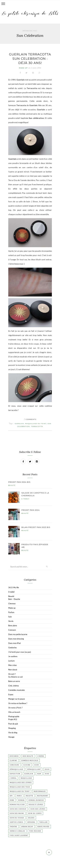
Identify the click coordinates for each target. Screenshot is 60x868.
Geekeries (12, 648)
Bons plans (13, 626)
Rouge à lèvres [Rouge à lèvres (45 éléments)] (36, 805)
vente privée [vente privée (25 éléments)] (43, 827)
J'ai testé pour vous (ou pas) (20, 652)
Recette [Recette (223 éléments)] (29, 796)
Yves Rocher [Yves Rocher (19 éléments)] (35, 831)
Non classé (13, 670)
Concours (12, 630)
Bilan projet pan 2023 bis (36, 527)
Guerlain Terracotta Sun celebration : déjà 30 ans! (30, 59)
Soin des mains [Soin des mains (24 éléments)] (17, 813)
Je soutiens (13, 656)
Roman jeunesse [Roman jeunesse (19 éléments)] (36, 800)
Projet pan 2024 (30, 510)
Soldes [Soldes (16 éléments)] (31, 818)
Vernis (11, 621)
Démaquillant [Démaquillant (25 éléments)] (34, 769)
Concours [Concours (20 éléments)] (14, 765)
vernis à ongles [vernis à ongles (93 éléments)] (17, 831)
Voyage (11, 737)
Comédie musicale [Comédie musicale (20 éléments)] (30, 760)
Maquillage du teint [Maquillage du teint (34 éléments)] (20, 791)
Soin (10, 617)
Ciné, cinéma (13, 686)
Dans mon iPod (14, 643)
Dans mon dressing (16, 639)
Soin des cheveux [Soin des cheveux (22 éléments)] (18, 809)
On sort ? (12, 674)
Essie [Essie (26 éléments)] (47, 769)
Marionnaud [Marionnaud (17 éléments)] (40, 791)
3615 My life (14, 587)
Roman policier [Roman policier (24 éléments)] (17, 805)
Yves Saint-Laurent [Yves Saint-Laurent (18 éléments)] (19, 835)
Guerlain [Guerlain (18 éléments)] (29, 774)
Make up (23, 68)
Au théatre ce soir (16, 677)
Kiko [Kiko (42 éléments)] (47, 774)
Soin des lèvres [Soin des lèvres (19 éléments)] (38, 809)
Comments (30, 419)
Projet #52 (13, 719)
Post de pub (13, 724)
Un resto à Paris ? (15, 708)
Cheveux (12, 603)
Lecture (11, 661)
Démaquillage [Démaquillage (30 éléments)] (16, 769)
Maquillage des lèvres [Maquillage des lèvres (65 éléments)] (21, 783)
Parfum (11, 612)
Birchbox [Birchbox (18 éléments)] (14, 756)
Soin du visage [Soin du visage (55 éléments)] (17, 818)
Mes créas (12, 665)
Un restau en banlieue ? (18, 703)
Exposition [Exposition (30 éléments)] (15, 774)
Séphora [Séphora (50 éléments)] (31, 822)
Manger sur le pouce (17, 699)
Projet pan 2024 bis (19, 482)
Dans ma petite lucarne (18, 634)
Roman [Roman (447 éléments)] (21, 800)
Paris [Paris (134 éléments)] (19, 796)
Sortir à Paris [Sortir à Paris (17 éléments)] (16, 822)
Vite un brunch (14, 712)
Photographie (14, 716)
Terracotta (37, 426)
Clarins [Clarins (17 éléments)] (13, 760)
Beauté (12, 485)
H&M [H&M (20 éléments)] (39, 774)
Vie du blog (13, 733)
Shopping (12, 728)
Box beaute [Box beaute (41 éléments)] (28, 756)
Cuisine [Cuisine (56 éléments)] (27, 765)
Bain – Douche (14, 599)
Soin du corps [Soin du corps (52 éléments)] (35, 813)
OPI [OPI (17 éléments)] (11, 796)
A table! (25, 499)
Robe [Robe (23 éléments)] (12, 800)
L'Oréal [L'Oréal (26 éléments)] (13, 778)
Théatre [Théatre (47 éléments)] (13, 827)
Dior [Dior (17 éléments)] (37, 765)
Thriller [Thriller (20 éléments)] (43, 822)
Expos (11, 694)
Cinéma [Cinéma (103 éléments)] (41, 756)
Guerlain (19, 424)
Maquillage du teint (36, 424)
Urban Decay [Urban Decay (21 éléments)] (27, 827)
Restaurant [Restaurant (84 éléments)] (43, 796)
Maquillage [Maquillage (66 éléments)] (26, 778)
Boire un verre (14, 681)
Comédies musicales (17, 690)
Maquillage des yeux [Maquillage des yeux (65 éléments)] (20, 787)
